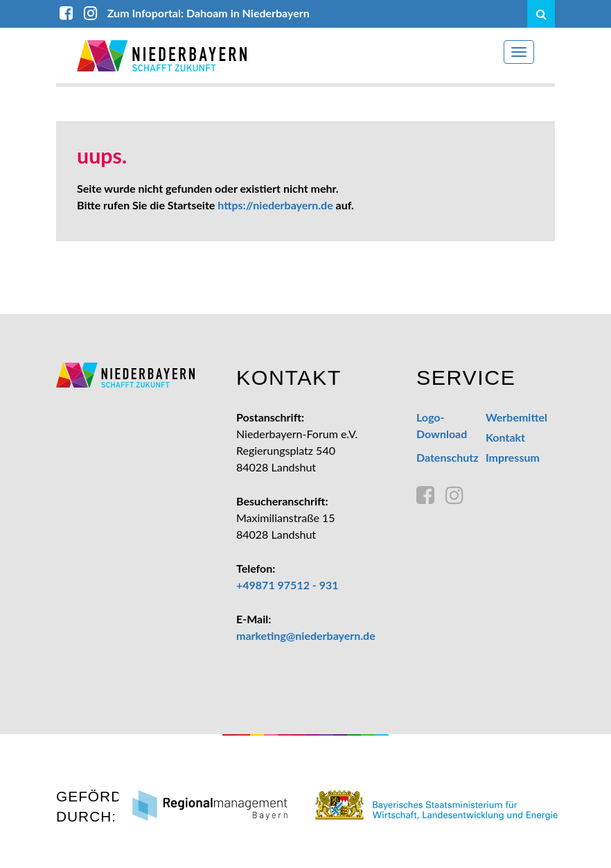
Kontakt (505, 437)
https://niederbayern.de (275, 205)
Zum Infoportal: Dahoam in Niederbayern (209, 13)
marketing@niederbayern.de (306, 635)
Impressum (513, 457)
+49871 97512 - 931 (287, 585)
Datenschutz (448, 457)
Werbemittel (516, 417)
